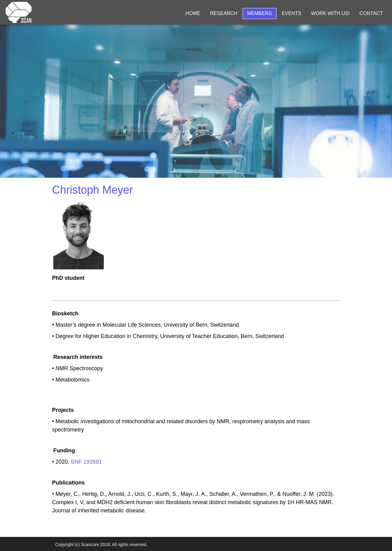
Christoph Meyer (92, 190)
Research (224, 13)
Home (193, 13)
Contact (371, 13)
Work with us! (330, 13)
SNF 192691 (86, 462)
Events (292, 13)
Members (260, 13)
